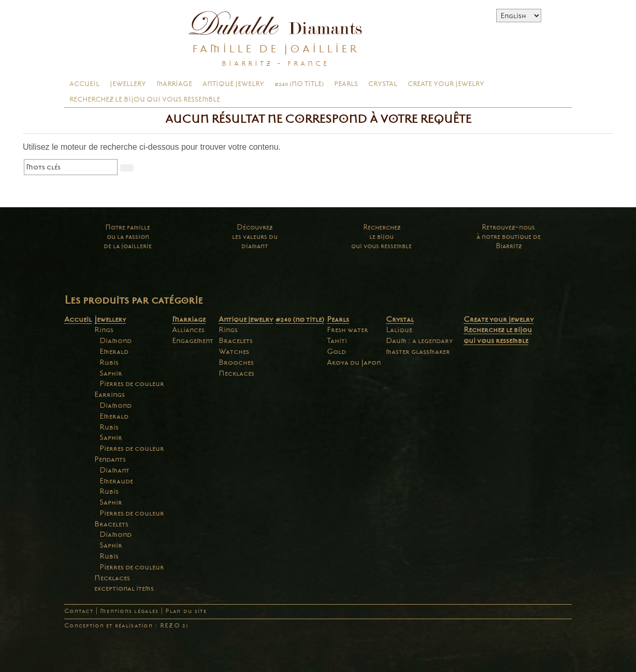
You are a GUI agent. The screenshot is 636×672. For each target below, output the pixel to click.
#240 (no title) (299, 84)
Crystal (383, 84)
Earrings (110, 394)
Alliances (188, 330)
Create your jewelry (446, 84)
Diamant (114, 470)
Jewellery (128, 84)
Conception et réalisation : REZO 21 (126, 626)
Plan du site (186, 611)
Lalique (399, 330)
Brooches (236, 362)
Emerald (114, 351)
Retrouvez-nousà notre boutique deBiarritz (509, 237)
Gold (336, 351)
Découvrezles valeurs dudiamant (255, 237)
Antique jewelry (233, 84)
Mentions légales (129, 611)
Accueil (84, 84)
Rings (104, 330)
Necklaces (112, 578)
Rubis (109, 362)
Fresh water (348, 330)
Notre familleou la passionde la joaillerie (128, 237)
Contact (79, 611)
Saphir (111, 373)
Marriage (174, 84)
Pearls (346, 84)
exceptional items (124, 588)
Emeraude (116, 481)
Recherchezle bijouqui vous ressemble (381, 237)
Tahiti (337, 340)
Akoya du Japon (354, 362)
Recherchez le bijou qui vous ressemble (145, 99)
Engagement (193, 340)
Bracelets (111, 524)
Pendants (110, 459)
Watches (234, 351)
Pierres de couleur (132, 383)
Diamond (115, 340)
